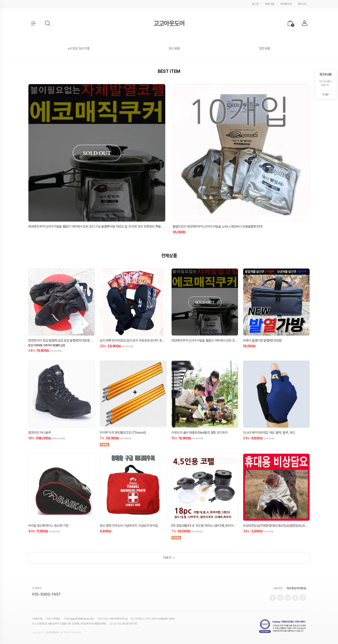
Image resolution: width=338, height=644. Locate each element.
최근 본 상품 (325, 74)
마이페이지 (286, 4)
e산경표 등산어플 (79, 48)
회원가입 (269, 4)
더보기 (167, 559)
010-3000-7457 (46, 596)
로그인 (255, 4)
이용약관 (278, 590)
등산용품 (174, 48)
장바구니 (302, 4)
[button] (48, 23)
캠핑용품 (265, 48)
